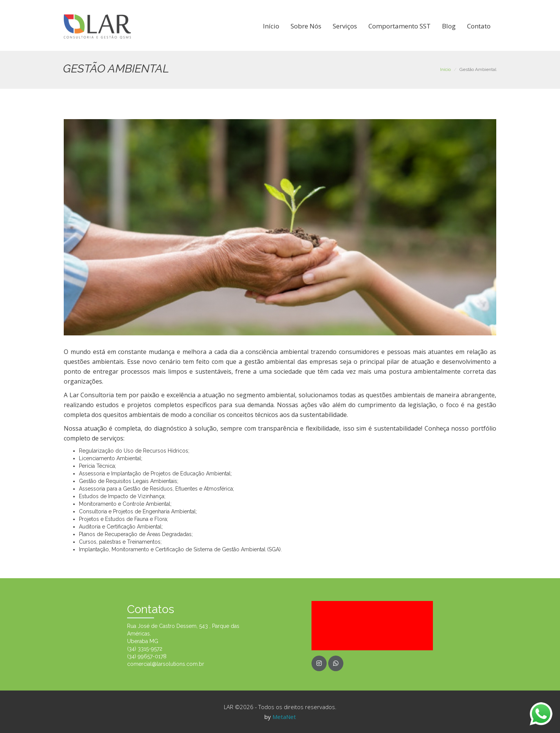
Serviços (345, 26)
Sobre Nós (306, 26)
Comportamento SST (400, 26)
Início (271, 26)
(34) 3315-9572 (145, 649)
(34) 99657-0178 (147, 656)
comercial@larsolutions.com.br (166, 664)
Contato (479, 26)
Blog (449, 26)
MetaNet (284, 717)
